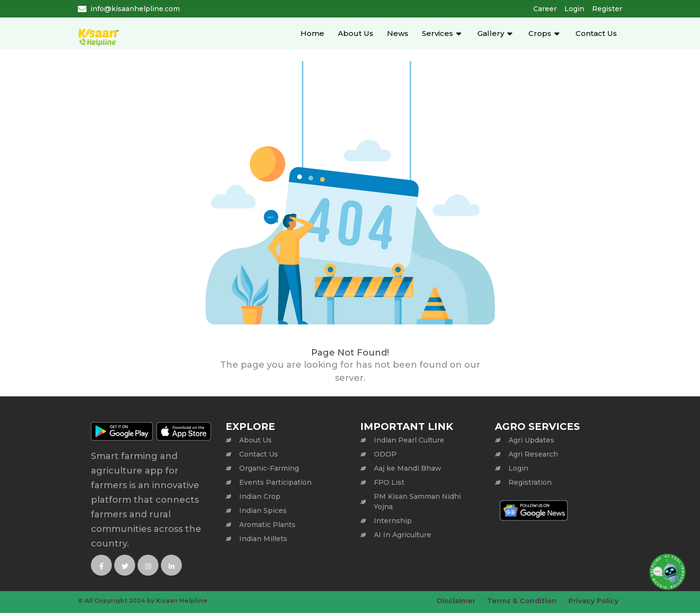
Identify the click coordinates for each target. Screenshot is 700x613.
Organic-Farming (269, 468)
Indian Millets (263, 539)
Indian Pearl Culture (409, 440)
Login (574, 9)
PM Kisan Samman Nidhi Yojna (417, 502)
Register (607, 9)
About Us (356, 33)
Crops (540, 33)
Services (437, 33)
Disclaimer (456, 601)
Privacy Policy (593, 601)
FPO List (389, 482)
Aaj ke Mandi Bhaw (408, 468)
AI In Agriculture (402, 535)
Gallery (491, 33)
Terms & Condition (522, 601)
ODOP (385, 454)
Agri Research (533, 454)
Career (545, 9)
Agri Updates (531, 440)
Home (312, 33)
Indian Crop (260, 496)
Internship (393, 521)
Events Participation (275, 482)
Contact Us (596, 33)
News (398, 33)
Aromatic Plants (267, 525)
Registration (530, 482)
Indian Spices (263, 511)
